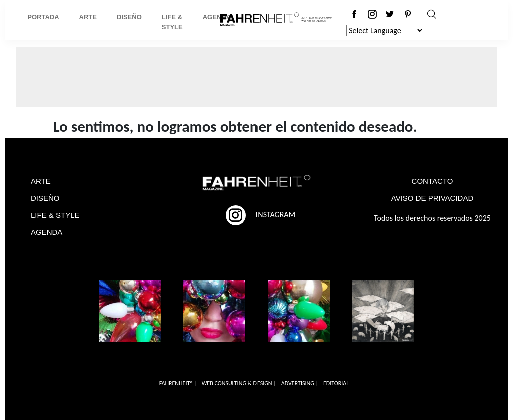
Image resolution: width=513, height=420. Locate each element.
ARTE (41, 181)
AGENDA (46, 232)
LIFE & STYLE (55, 215)
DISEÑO (45, 198)
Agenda (217, 17)
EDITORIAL (336, 383)
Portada (43, 17)
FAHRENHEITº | (178, 383)
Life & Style (172, 22)
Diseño (129, 17)
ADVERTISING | (300, 383)
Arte (88, 17)
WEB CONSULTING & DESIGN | (239, 383)
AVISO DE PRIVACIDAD (432, 198)
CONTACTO (433, 181)
